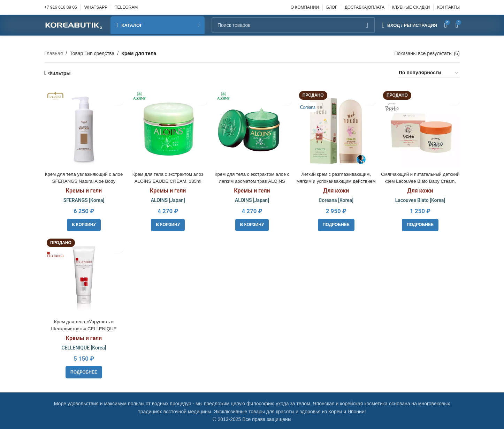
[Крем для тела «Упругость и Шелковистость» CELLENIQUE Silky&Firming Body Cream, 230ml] (83, 275)
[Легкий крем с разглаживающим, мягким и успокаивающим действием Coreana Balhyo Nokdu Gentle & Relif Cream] (336, 127)
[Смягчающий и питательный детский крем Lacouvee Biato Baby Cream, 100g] (421, 127)
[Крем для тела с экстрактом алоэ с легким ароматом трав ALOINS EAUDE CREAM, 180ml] (252, 127)
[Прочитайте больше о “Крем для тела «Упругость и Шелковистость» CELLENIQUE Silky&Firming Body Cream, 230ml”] (83, 371)
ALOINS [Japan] (168, 199)
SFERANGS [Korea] (83, 199)
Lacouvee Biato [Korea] (421, 199)
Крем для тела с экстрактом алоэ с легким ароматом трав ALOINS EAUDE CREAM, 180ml (252, 179)
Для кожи (336, 189)
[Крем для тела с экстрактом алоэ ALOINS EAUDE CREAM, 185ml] (167, 127)
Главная (54, 53)
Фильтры (59, 73)
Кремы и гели (83, 189)
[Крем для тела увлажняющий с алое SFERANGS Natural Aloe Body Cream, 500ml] (83, 127)
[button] (83, 223)
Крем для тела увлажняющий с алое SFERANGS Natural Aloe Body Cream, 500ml (83, 179)
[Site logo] (74, 25)
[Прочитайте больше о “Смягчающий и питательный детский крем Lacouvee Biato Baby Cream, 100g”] (421, 223)
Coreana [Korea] (336, 199)
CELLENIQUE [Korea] (83, 346)
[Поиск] (293, 25)
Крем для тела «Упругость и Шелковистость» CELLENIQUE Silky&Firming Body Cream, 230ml (83, 327)
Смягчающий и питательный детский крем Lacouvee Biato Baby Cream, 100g (421, 179)
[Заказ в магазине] (429, 73)
